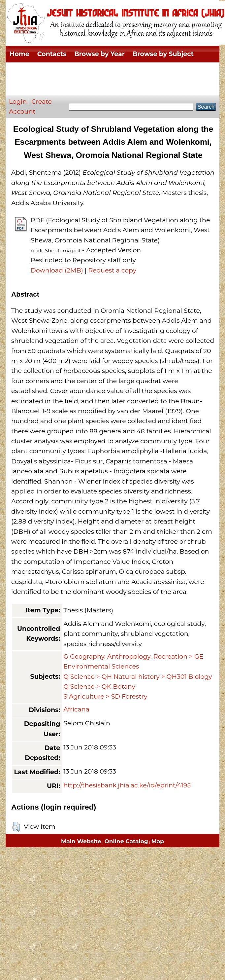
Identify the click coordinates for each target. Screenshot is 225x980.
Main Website (81, 841)
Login (18, 102)
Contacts (52, 54)
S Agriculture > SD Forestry (105, 696)
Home (19, 54)
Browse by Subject (163, 54)
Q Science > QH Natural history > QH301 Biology (138, 677)
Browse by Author (39, 87)
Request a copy (112, 270)
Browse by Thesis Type (117, 71)
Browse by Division (41, 71)
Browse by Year (99, 54)
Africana (76, 709)
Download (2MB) (57, 270)
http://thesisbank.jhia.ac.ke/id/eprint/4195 (127, 785)
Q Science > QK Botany (99, 687)
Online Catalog (126, 841)
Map (158, 841)
